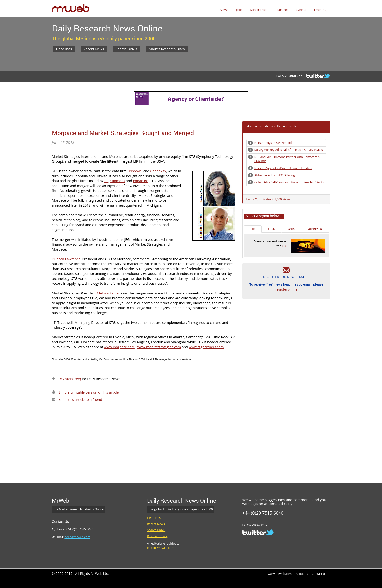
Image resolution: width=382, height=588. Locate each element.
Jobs (239, 10)
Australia (315, 229)
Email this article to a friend (80, 400)
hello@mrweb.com (77, 537)
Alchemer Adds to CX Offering (275, 175)
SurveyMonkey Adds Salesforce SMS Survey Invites (289, 150)
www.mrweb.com (280, 574)
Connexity (158, 171)
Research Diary (157, 536)
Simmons (118, 181)
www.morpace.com (119, 347)
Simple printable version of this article (89, 392)
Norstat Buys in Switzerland (273, 143)
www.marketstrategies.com (159, 347)
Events (301, 10)
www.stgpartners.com (206, 347)
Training (320, 10)
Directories (259, 10)
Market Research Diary (167, 49)
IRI (106, 181)
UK (253, 229)
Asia (291, 229)
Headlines (64, 49)
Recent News (94, 49)
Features (282, 10)
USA (272, 229)
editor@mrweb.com (161, 548)
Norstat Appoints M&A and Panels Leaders (283, 168)
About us (302, 574)
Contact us (319, 574)
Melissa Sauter (108, 293)
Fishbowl (134, 171)
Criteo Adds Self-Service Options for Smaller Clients (289, 182)
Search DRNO (126, 49)
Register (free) (70, 379)
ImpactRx (140, 181)
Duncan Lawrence (66, 259)
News (224, 10)
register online (286, 289)
